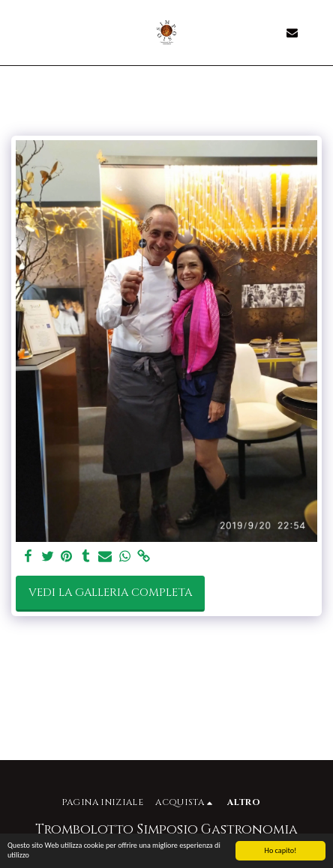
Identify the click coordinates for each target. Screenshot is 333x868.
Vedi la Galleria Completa (110, 593)
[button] (16, 32)
